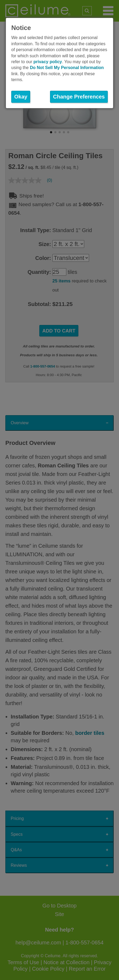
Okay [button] (21, 97)
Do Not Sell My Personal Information (67, 68)
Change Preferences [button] (79, 97)
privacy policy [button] (48, 62)
